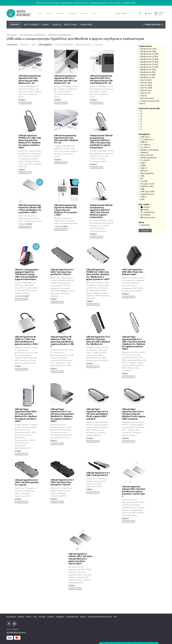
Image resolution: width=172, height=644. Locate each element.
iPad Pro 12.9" (145, 91)
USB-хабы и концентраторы (60, 35)
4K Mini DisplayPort (148, 158)
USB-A (142, 197)
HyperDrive (144, 225)
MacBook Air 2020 (147, 70)
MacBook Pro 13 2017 (148, 57)
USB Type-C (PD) (147, 192)
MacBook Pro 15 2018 (148, 67)
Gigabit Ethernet (146, 194)
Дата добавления (83, 45)
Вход (150, 13)
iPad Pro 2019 (145, 85)
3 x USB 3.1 (144, 160)
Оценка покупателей (64, 45)
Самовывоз (72, 13)
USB (141, 189)
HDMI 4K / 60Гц (146, 186)
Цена (34, 45)
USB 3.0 (143, 142)
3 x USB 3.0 (145, 145)
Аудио (45, 25)
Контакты (84, 13)
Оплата (49, 13)
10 (141, 114)
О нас (94, 13)
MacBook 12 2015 (147, 78)
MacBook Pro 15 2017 (148, 65)
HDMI (142, 166)
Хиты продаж (46, 45)
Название (24, 45)
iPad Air (143, 96)
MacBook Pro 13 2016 (148, 54)
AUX (142, 199)
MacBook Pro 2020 (148, 49)
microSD (143, 181)
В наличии (98, 45)
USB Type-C (145, 137)
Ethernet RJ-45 (146, 155)
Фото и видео (31, 25)
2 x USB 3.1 (144, 147)
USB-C (142, 163)
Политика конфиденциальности (100, 617)
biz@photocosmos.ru (16, 632)
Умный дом (86, 25)
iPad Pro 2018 (145, 88)
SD (141, 179)
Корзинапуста (161, 13)
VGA (142, 176)
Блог (41, 13)
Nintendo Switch (146, 98)
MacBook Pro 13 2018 (148, 59)
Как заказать (11, 617)
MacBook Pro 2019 (147, 52)
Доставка (60, 13)
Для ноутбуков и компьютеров (32, 35)
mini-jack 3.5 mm (146, 184)
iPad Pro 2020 (145, 83)
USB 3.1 (143, 168)
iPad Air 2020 (145, 80)
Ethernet (143, 171)
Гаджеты (56, 25)
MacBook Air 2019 (147, 72)
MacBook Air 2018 (147, 75)
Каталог (83, 617)
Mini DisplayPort (146, 173)
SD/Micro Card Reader (149, 150)
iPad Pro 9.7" (145, 93)
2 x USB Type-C (146, 140)
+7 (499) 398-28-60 (152, 25)
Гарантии (21, 617)
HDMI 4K (143, 153)
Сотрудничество (72, 617)
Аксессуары (70, 25)
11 (140, 111)
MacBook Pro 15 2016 (148, 62)
